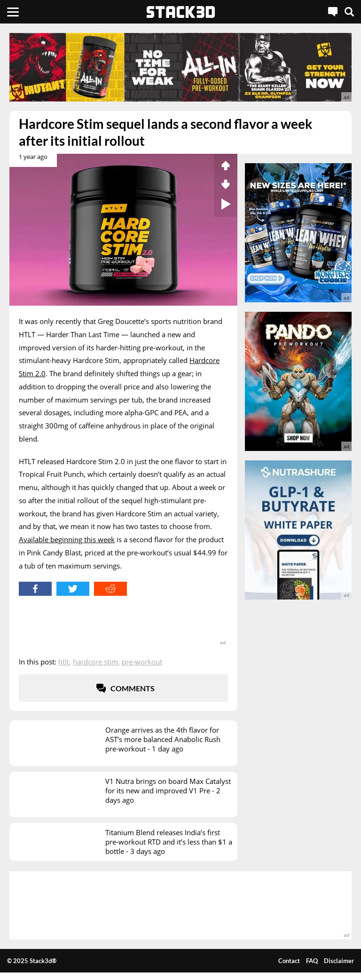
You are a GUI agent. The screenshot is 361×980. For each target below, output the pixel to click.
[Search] (349, 12)
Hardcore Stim (95, 662)
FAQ (312, 961)
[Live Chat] (333, 12)
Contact (289, 961)
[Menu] (13, 12)
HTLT (64, 662)
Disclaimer (339, 961)
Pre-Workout (142, 662)
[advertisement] (180, 67)
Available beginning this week (67, 539)
